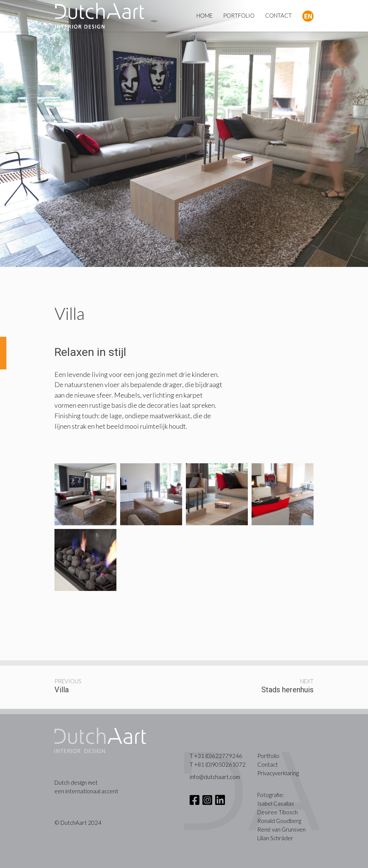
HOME (204, 15)
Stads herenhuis (287, 690)
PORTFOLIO (239, 15)
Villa (62, 690)
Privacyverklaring (278, 773)
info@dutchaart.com (215, 777)
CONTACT (278, 15)
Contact (268, 764)
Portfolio (268, 756)
